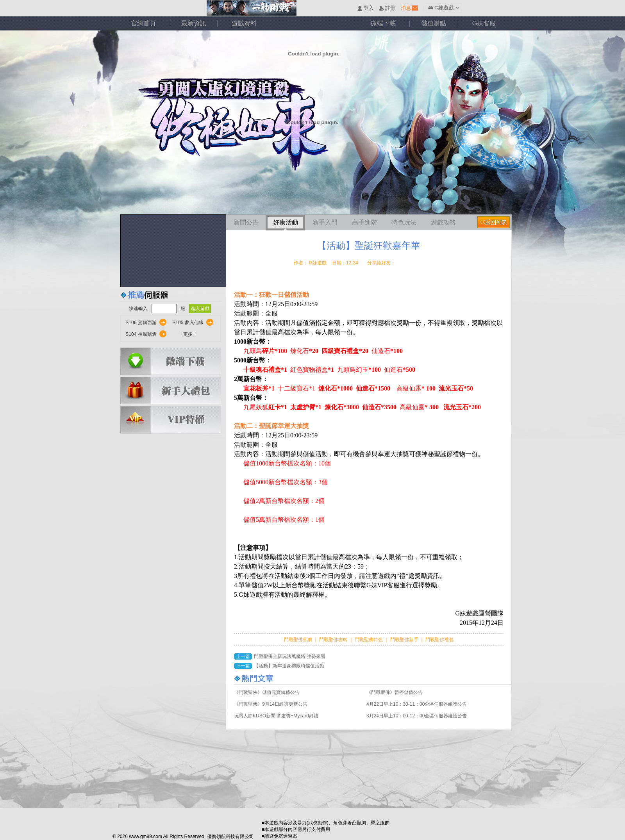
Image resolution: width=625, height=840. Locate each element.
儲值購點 (434, 23)
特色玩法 (404, 222)
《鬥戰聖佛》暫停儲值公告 (395, 692)
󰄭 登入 (365, 8)
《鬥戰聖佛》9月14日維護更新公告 (271, 704)
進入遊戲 (200, 309)
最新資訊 (194, 23)
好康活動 (286, 222)
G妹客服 (484, 23)
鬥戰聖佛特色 (369, 640)
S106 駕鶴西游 (141, 323)
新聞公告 (246, 222)
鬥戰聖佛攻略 (333, 640)
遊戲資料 (244, 23)
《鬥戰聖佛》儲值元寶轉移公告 (267, 692)
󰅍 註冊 (387, 8)
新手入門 (325, 222)
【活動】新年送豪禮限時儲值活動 (289, 666)
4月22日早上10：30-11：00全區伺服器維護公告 (417, 704)
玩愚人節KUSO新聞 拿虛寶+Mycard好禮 (276, 716)
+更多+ (188, 334)
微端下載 (383, 23)
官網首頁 (143, 23)
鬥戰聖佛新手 (405, 640)
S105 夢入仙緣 (188, 323)
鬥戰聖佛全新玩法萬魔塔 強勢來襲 (290, 656)
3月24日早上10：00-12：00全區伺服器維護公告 (417, 716)
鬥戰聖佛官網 (299, 640)
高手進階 (364, 222)
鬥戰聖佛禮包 (439, 640)
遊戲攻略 (443, 222)
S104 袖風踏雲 (141, 334)
